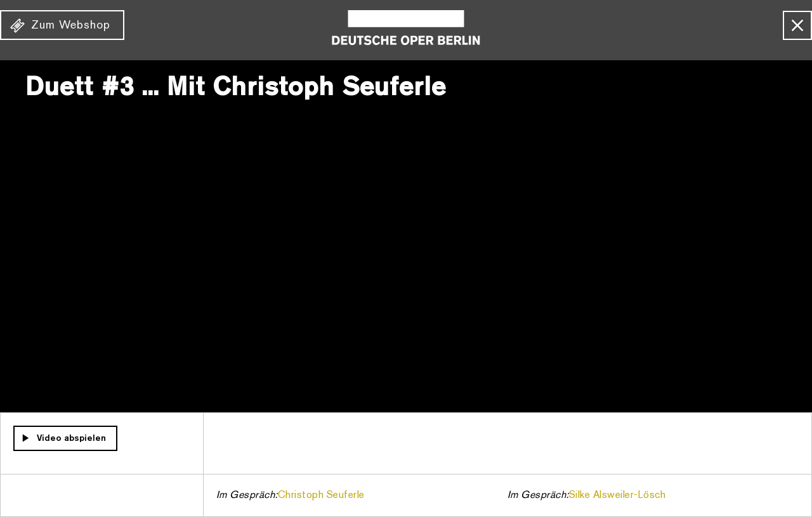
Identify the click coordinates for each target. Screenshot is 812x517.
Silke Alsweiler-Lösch (618, 495)
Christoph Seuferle (321, 495)
